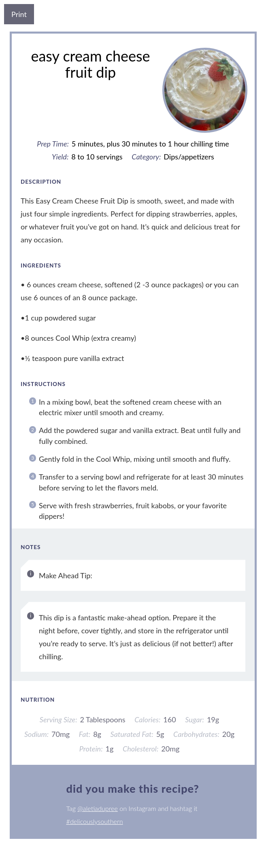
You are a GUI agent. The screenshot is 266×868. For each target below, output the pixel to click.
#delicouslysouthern (95, 821)
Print (19, 14)
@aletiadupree (97, 808)
